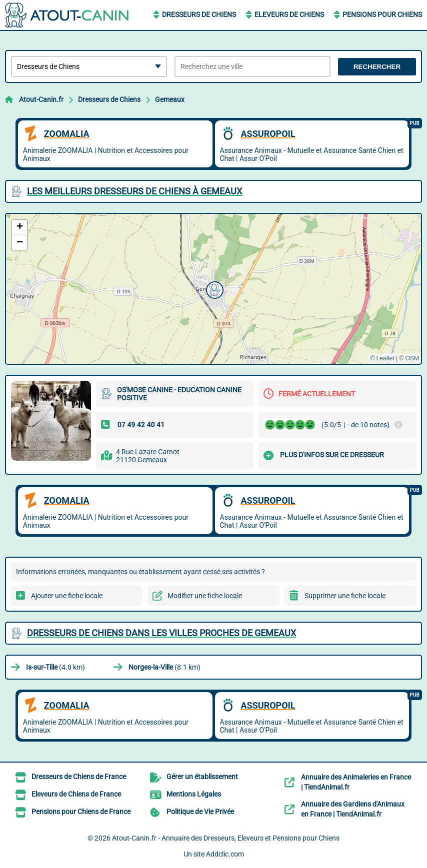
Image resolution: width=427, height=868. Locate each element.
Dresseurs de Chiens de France (79, 777)
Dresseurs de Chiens (199, 14)
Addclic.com (225, 854)
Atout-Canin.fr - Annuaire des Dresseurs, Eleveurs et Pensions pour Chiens (226, 838)
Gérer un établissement (202, 777)
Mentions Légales (194, 794)
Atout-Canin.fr (41, 99)
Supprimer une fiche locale (345, 596)
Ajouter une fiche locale (67, 596)
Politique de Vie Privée (200, 812)
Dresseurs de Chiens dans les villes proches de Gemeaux (161, 633)
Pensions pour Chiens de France (81, 812)
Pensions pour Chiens (382, 14)
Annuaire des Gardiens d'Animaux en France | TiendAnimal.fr (353, 809)
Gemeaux (170, 99)
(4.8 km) (55, 667)
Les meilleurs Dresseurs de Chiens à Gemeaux (134, 191)
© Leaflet (382, 358)
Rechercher (377, 67)
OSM (412, 358)
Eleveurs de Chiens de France (76, 794)
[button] (213, 289)
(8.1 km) (164, 667)
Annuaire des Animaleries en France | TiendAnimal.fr (356, 782)
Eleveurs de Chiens (289, 14)
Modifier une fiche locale (205, 596)
